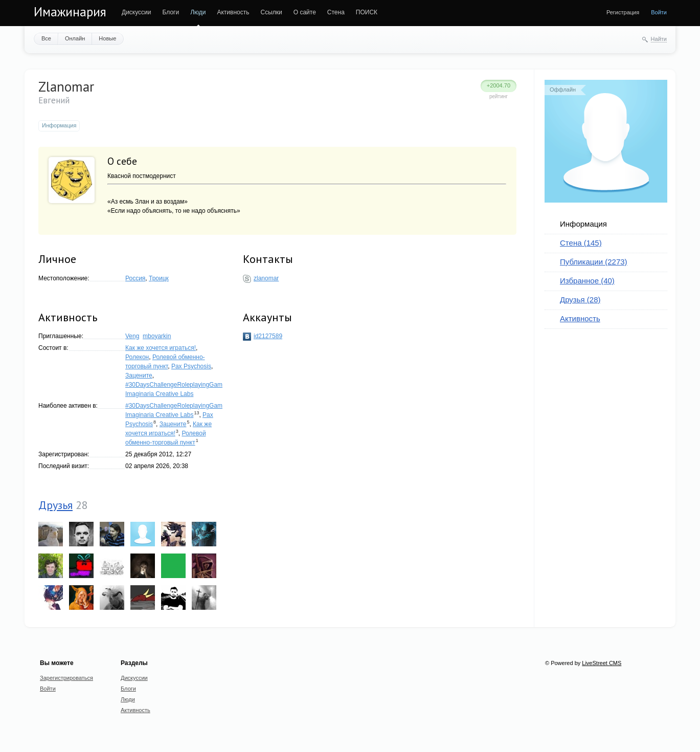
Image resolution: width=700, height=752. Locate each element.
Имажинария (70, 12)
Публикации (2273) (594, 262)
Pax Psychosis (191, 366)
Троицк (159, 278)
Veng (132, 336)
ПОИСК (367, 12)
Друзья (55, 505)
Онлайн (75, 38)
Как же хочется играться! (161, 348)
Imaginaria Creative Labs (159, 394)
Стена (336, 12)
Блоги (171, 12)
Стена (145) (581, 243)
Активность (233, 12)
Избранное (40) (587, 281)
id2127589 (268, 336)
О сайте (305, 12)
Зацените (139, 375)
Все (46, 38)
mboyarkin (157, 336)
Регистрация (623, 12)
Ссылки (271, 12)
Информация (583, 224)
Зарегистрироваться (66, 678)
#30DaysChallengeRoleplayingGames (177, 385)
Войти (659, 12)
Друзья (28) (580, 300)
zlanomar (266, 278)
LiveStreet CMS (602, 663)
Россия (135, 278)
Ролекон (137, 357)
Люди (198, 12)
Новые (107, 38)
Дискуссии (137, 12)
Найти (659, 39)
